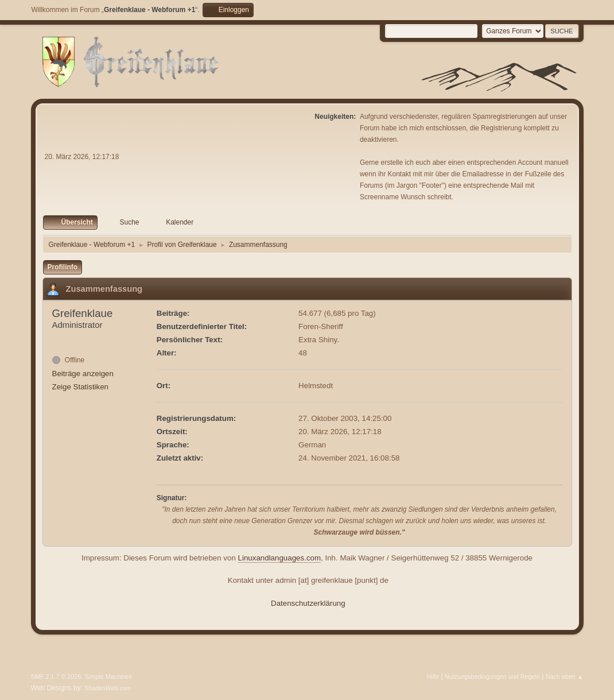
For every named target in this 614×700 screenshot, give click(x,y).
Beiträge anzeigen (83, 374)
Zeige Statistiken (81, 387)
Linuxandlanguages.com (280, 558)
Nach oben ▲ (565, 676)
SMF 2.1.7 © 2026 (56, 676)
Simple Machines (108, 676)
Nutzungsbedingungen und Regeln (492, 676)
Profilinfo (63, 267)
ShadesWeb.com (108, 688)
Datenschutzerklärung (308, 603)
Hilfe (433, 676)
